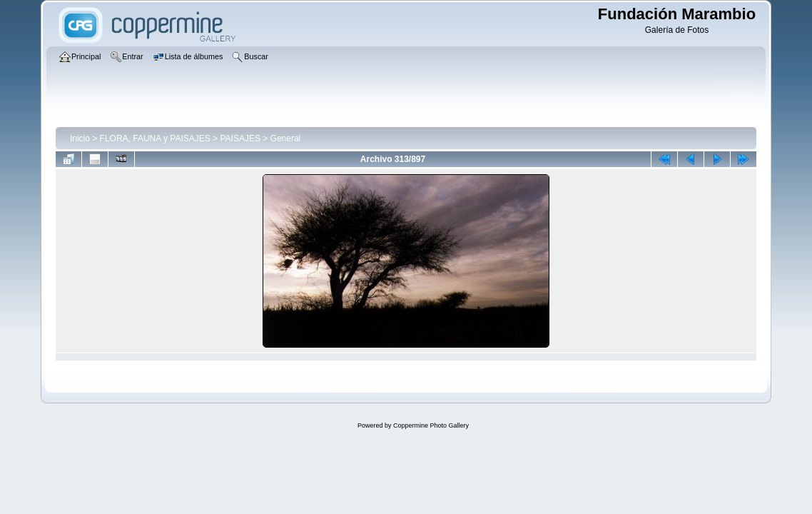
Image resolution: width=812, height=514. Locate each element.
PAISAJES (240, 138)
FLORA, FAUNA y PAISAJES (155, 138)
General (286, 138)
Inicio (80, 138)
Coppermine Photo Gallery (431, 425)
